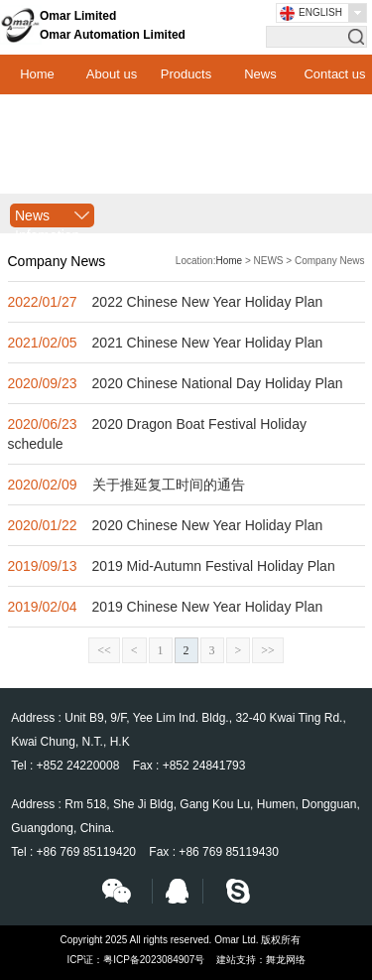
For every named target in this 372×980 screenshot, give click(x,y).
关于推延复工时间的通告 (169, 485)
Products (186, 74)
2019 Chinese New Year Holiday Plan (208, 607)
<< (104, 650)
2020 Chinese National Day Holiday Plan (218, 383)
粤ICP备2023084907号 (154, 960)
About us (112, 74)
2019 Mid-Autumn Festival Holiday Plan (214, 566)
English (320, 12)
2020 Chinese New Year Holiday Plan (208, 525)
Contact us (334, 74)
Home (37, 74)
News (260, 74)
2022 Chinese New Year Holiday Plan (208, 302)
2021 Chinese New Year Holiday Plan (208, 343)
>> (268, 650)
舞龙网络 (286, 960)
